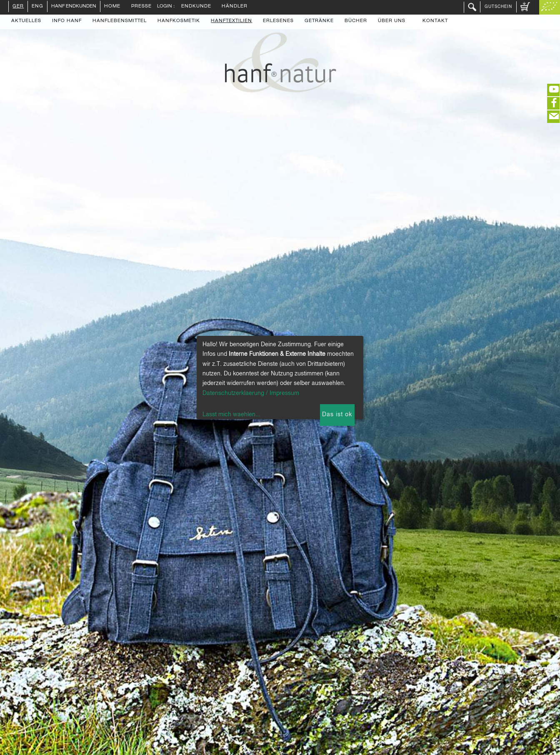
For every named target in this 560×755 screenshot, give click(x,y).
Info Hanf (67, 21)
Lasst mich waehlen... (231, 415)
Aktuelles (26, 21)
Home (112, 7)
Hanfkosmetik (179, 21)
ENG (37, 7)
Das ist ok (337, 415)
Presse (141, 7)
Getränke (319, 21)
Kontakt (435, 21)
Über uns (392, 21)
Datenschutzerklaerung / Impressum (251, 393)
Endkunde (196, 7)
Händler (235, 7)
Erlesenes (278, 21)
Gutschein (498, 7)
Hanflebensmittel (120, 21)
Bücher (356, 21)
